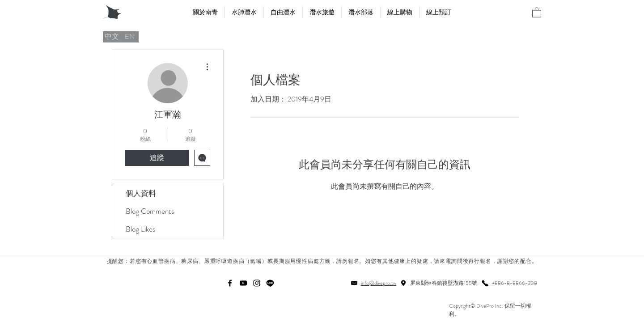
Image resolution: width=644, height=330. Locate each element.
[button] (537, 12)
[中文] (112, 37)
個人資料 (141, 193)
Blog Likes (140, 229)
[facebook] (230, 283)
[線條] (270, 283)
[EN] (130, 37)
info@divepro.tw (379, 283)
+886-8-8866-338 (515, 283)
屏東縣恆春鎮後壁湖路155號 (444, 283)
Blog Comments (150, 211)
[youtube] (243, 283)
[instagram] (257, 283)
